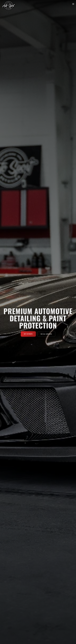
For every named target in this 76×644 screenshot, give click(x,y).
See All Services (46, 334)
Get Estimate (28, 334)
